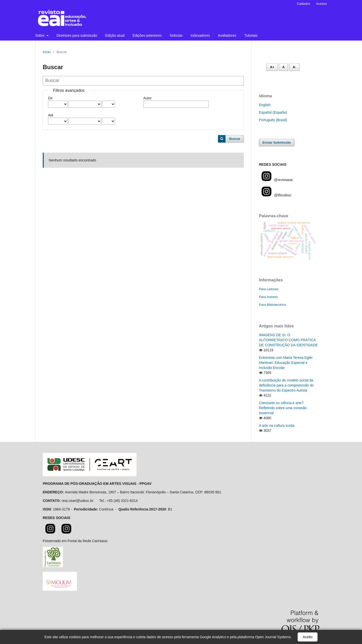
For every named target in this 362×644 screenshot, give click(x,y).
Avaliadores (227, 35)
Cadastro (304, 4)
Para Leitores (269, 289)
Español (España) (273, 112)
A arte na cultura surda (277, 425)
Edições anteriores (147, 35)
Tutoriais (251, 35)
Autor (147, 98)
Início (47, 52)
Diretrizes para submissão (77, 35)
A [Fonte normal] (283, 67)
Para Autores (268, 297)
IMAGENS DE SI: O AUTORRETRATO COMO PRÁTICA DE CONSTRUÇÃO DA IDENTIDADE (288, 340)
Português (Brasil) (273, 120)
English (265, 105)
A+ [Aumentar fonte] (272, 67)
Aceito (308, 637)
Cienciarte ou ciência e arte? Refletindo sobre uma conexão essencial (283, 408)
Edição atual (115, 35)
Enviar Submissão (277, 142)
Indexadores (200, 35)
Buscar (235, 139)
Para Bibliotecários (273, 305)
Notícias (176, 35)
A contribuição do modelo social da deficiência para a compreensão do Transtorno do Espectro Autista (286, 385)
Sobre (40, 35)
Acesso (321, 4)
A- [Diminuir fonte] (294, 67)
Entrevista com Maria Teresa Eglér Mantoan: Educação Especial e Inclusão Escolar (286, 363)
